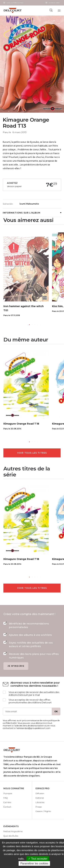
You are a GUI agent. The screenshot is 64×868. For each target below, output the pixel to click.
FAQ (5, 798)
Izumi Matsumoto (29, 204)
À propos (8, 793)
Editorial (40, 798)
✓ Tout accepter (38, 859)
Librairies (40, 802)
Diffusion (40, 793)
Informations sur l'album (32, 213)
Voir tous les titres (32, 453)
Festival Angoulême (13, 831)
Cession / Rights (43, 811)
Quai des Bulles (11, 836)
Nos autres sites (15, 3)
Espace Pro (54, 3)
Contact (7, 807)
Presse (39, 807)
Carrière (7, 802)
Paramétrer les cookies (34, 863)
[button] (29, 325)
